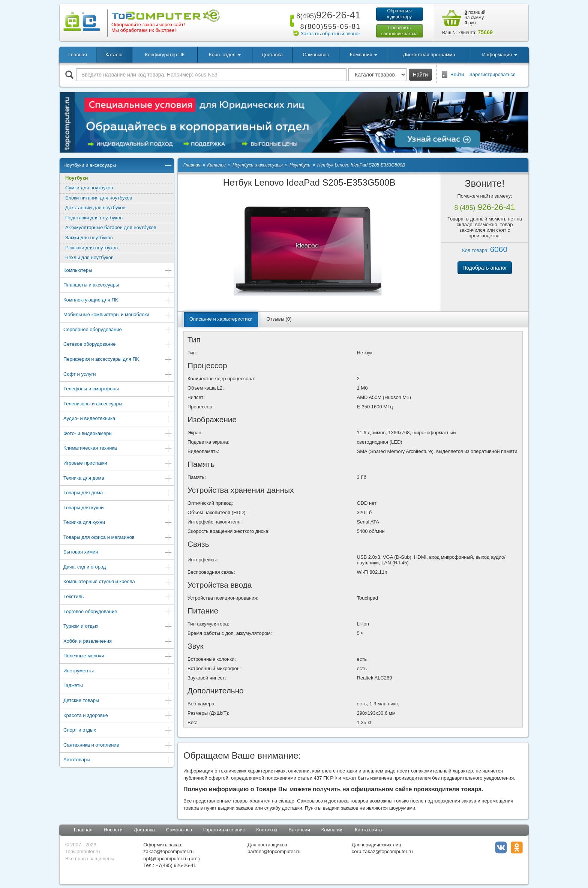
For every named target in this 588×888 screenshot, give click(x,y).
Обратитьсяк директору (399, 14)
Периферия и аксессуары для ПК (118, 360)
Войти (457, 74)
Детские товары (118, 701)
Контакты (267, 830)
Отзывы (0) (279, 319)
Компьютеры (118, 271)
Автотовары (118, 760)
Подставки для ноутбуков (94, 218)
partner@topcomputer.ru (274, 851)
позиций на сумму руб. (475, 18)
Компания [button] (364, 55)
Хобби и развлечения (118, 642)
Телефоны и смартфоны (118, 389)
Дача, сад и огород (118, 568)
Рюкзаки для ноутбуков (91, 248)
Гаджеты (118, 686)
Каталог (114, 55)
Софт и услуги (118, 375)
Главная (77, 55)
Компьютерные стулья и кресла (118, 582)
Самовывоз (316, 55)
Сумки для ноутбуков (89, 188)
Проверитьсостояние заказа (400, 31)
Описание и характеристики (221, 319)
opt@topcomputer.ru (165, 859)
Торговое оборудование (118, 612)
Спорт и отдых (118, 731)
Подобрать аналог (485, 268)
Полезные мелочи (118, 656)
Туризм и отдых (118, 627)
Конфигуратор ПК (165, 55)
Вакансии (299, 830)
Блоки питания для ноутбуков (99, 198)
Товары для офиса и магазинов (118, 538)
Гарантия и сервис (224, 830)
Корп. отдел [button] (225, 55)
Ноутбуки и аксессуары (118, 166)
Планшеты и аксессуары (118, 286)
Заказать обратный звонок (331, 34)
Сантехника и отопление (118, 746)
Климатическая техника (118, 449)
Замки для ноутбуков (89, 238)
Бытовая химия (118, 553)
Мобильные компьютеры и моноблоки (118, 315)
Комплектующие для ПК (118, 301)
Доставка (272, 55)
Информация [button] (499, 55)
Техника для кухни (118, 523)
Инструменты (118, 671)
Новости (113, 830)
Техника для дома (118, 479)
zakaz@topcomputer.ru (168, 851)
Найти (420, 75)
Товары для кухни (118, 508)
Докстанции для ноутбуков (95, 208)
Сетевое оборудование (118, 345)
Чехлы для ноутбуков (89, 257)
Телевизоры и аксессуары (118, 404)
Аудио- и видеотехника (118, 419)
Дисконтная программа (429, 55)
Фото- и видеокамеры (118, 434)
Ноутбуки (77, 178)
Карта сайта (368, 830)
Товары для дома (118, 493)
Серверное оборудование (118, 330)
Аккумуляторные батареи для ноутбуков (111, 227)
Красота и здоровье (118, 716)
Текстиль (118, 597)
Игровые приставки (118, 464)
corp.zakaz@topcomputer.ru (382, 851)
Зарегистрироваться (493, 74)
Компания (333, 830)
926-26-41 (327, 15)
